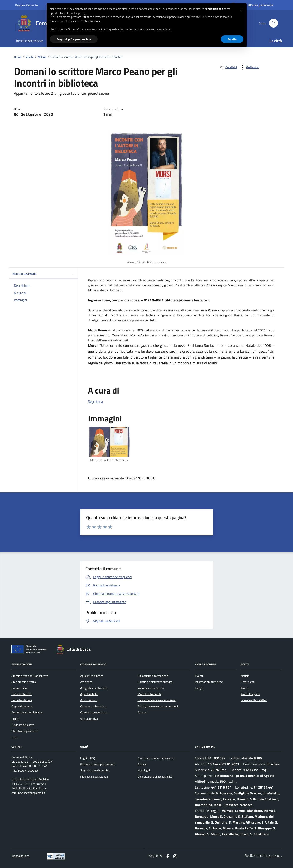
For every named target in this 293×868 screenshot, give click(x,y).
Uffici (15, 737)
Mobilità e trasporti (149, 694)
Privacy (142, 764)
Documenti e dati (22, 694)
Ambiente (86, 682)
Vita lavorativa (89, 719)
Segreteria (95, 401)
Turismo (143, 712)
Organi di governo (22, 706)
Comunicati (248, 682)
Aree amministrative (24, 682)
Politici (15, 719)
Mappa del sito (20, 856)
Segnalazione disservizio (95, 770)
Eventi (199, 676)
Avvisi (245, 688)
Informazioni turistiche (209, 682)
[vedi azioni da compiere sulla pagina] (249, 67)
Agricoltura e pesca (92, 676)
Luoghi (199, 688)
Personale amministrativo (27, 712)
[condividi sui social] (228, 67)
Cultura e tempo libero (94, 712)
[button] (241, 10)
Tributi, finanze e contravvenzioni (158, 706)
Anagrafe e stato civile (94, 688)
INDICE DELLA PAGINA (43, 274)
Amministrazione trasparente (156, 758)
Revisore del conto (23, 725)
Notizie (42, 57)
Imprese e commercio (151, 688)
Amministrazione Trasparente (30, 676)
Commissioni (19, 688)
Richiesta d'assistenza (94, 777)
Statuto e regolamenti (25, 731)
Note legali (144, 770)
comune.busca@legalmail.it (28, 793)
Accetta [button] (232, 39)
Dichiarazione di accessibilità (155, 777)
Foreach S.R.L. (273, 856)
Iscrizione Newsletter (254, 700)
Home (18, 57)
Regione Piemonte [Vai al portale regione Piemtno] (26, 5)
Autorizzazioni (89, 700)
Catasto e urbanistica (93, 706)
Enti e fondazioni (22, 700)
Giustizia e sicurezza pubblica (155, 682)
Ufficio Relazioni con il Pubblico (30, 779)
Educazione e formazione (153, 676)
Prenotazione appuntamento (98, 764)
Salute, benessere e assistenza (157, 700)
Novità (30, 57)
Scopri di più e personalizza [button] (74, 39)
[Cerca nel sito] (274, 23)
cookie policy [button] (78, 13)
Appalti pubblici (89, 694)
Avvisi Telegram (250, 694)
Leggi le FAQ (88, 758)
